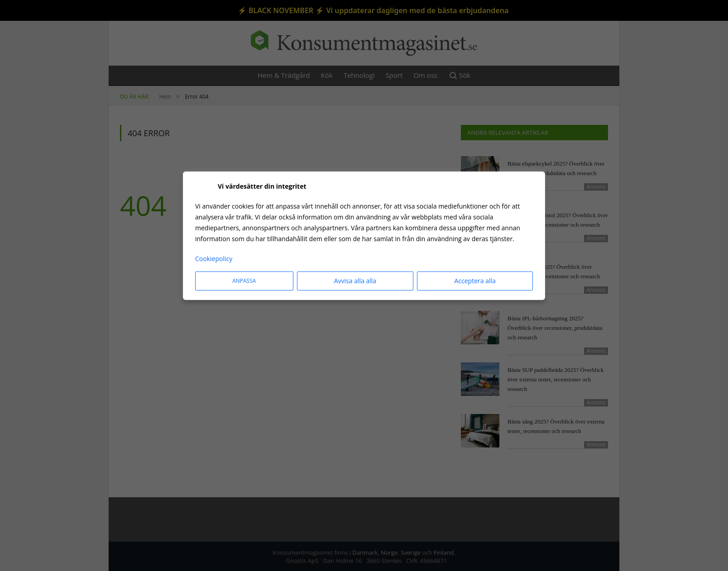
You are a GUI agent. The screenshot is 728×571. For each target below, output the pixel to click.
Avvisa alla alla (355, 281)
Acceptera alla (475, 281)
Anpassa (244, 281)
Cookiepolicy (214, 259)
